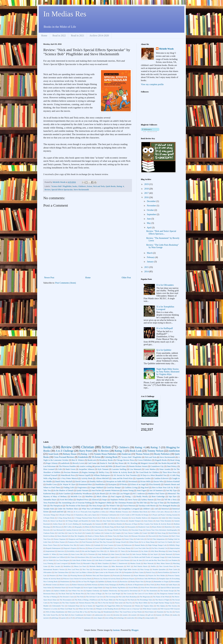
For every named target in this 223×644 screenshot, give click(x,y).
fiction (90, 186)
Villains (137, 606)
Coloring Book (111, 457)
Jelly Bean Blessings (158, 551)
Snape (104, 500)
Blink (87, 527)
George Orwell (121, 542)
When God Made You (68, 609)
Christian (87, 447)
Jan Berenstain (133, 551)
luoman (116, 630)
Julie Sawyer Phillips (140, 554)
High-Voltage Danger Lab (157, 545)
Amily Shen (95, 521)
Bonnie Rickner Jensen (138, 466)
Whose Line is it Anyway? (130, 609)
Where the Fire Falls (86, 609)
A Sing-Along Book (64, 518)
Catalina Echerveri (72, 530)
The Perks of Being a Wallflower (86, 600)
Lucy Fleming (48, 563)
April (149, 228)
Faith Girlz (140, 539)
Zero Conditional (77, 615)
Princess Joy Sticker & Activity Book (107, 579)
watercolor (131, 618)
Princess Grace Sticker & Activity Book (77, 579)
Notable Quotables (159, 569)
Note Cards (173, 569)
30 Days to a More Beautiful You (153, 475)
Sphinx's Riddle (60, 591)
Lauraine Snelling (119, 469)
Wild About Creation (150, 609)
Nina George (145, 569)
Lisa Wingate (125, 494)
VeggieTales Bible (114, 606)
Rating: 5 (155, 447)
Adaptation (155, 518)
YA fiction (96, 457)
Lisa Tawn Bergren (62, 560)
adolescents (99, 615)
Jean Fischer (96, 490)
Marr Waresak (149, 563)
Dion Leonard (49, 469)
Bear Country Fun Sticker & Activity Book (155, 524)
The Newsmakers (66, 600)
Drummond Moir (85, 484)
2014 (147, 272)
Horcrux (82, 548)
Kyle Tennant (103, 469)
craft (156, 509)
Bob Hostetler (97, 527)
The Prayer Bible (107, 600)
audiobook (65, 463)
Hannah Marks (140, 545)
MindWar (89, 497)
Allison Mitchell (102, 478)
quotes (64, 618)
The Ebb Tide (141, 503)
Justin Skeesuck (167, 554)
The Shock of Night (162, 600)
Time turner (119, 603)
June (149, 219)
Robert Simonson (78, 585)
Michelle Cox (76, 497)
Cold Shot (61, 533)
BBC (106, 524)
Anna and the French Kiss (122, 478)
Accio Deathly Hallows (139, 518)
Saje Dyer (173, 497)
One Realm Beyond (166, 463)
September (152, 214)
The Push (131, 600)
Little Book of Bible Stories (82, 560)
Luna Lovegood (62, 563)
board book (53, 454)
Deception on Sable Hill (116, 481)
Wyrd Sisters (149, 612)
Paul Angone (116, 497)
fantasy (142, 615)
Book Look (136, 451)
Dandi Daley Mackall (64, 481)
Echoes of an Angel (138, 484)
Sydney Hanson (147, 500)
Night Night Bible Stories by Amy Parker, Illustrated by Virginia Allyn (168, 372)
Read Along (175, 460)
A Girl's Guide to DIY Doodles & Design (134, 515)
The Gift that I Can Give (94, 597)
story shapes (98, 618)
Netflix (153, 566)
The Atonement (152, 591)
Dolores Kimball (173, 481)
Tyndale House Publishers (105, 454)
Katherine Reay (49, 494)
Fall (148, 539)
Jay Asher (144, 551)
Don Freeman (164, 536)
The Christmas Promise (124, 503)
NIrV (129, 566)
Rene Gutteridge (158, 497)
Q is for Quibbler (164, 350)
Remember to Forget (161, 581)
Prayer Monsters (139, 575)
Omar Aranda (165, 469)
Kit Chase (71, 557)
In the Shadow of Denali (64, 490)
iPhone (167, 615)
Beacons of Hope (131, 524)
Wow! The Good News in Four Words (128, 612)
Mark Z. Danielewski (120, 563)
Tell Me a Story (171, 500)
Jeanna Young (128, 490)
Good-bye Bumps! (114, 488)
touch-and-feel (58, 512)
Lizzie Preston (125, 560)
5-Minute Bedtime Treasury (118, 512)
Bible (110, 466)
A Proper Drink (49, 518)
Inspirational (50, 551)
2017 (147, 193)
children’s (147, 509)
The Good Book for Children (147, 472)
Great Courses (108, 545)
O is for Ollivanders (165, 285)
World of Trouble (111, 509)
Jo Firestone (91, 554)
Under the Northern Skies (68, 509)
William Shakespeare (102, 475)
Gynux (119, 545)
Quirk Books (111, 186)
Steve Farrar (133, 500)
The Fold (80, 597)
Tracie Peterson (129, 506)
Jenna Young (173, 551)
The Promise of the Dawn (76, 506)
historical (165, 509)
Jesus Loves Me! (77, 554)
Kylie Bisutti (100, 494)
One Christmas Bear (61, 572)
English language (106, 539)
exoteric (134, 615)
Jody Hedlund (103, 554)
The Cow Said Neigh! (113, 594)
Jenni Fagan (141, 490)
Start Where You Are (76, 591)
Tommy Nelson (155, 451)
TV (142, 591)
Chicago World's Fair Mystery (118, 530)
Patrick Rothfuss (164, 572)
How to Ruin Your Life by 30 (164, 488)
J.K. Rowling (132, 463)
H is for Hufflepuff (165, 328)
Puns (74, 581)
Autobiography (87, 524)
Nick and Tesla (99, 186)
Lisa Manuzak (135, 469)
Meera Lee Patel (80, 566)
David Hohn (173, 533)
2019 (147, 184)
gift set (151, 615)
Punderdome (65, 581)
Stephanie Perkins (117, 500)
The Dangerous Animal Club (167, 594)
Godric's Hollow (85, 545)
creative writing (86, 466)
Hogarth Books (161, 460)
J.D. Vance (121, 551)
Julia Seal (126, 554)
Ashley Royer (58, 524)
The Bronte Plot (78, 594)
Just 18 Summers (156, 490)
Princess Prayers (129, 579)
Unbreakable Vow (58, 606)
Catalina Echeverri (161, 478)
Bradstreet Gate (144, 527)
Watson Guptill (84, 475)
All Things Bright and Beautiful (77, 521)
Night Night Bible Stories (128, 569)
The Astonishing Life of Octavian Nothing (75, 503)
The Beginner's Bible (103, 503)
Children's (82, 186)
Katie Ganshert (65, 494)
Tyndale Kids (49, 509)
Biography (78, 527)
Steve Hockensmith (81, 190)
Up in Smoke (88, 606)
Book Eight (121, 527)
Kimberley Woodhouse (83, 494)
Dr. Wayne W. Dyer (68, 484)
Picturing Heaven (77, 575)
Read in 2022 (59, 36)
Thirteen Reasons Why (87, 603)
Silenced (95, 500)
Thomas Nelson (142, 454)
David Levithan (49, 536)
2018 (147, 189)
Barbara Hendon (116, 524)
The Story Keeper (96, 506)
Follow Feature (60, 542)
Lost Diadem (173, 560)
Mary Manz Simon (163, 563)
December (152, 201)
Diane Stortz (124, 536)
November (152, 206)
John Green (115, 554)
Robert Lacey (64, 585)
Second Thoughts (74, 588)
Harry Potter (86, 451)
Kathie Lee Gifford (58, 557)
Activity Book (87, 478)
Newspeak (96, 569)
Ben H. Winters (78, 460)
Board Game (121, 466)
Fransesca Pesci (73, 542)
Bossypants (131, 527)
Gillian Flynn (134, 542)
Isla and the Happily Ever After (93, 551)
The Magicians (145, 597)
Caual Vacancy (99, 530)
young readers (150, 618)
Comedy (88, 533)
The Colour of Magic (94, 594)
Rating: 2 (85, 454)
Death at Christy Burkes (96, 536)
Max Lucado (56, 566)
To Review (103, 451)
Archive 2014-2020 (99, 36)
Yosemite (160, 612)
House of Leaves (94, 548)
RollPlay (122, 585)
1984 (69, 512)
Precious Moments (71, 472)
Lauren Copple (110, 557)
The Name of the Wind (161, 597)
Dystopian (112, 484)
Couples (118, 533)
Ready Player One (137, 581)
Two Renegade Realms (168, 506)
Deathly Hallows (96, 481)
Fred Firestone (87, 542)
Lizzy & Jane (137, 560)
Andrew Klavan (120, 521)
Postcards (116, 575)
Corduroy (97, 533)
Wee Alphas (161, 606)
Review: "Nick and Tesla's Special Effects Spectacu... (161, 232)
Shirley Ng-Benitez (119, 588)
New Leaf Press (73, 569)
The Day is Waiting (50, 597)
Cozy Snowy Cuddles (131, 533)
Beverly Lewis (78, 463)
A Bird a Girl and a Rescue (160, 512)
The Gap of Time (157, 503)
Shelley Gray (104, 472)
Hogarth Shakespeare (53, 548)
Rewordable (175, 581)
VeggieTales (100, 606)
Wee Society (173, 606)
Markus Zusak (135, 563)
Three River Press (170, 472)
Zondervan (126, 454)
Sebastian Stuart (60, 588)
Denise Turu (112, 536)
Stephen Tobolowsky (110, 591)
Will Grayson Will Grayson (170, 609)
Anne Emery (148, 521)
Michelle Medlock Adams (99, 566)
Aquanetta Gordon (143, 478)
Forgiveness (82, 488)
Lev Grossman (123, 557)
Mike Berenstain (117, 566)
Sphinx (48, 591)
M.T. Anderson (139, 494)
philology (55, 618)
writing (140, 618)
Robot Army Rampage (108, 585)
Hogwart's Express (70, 548)
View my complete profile (152, 84)
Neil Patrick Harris (141, 566)
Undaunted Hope (74, 606)
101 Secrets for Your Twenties (125, 475)
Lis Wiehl (49, 560)
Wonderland (108, 612)
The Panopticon (56, 506)
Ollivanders (47, 572)
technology (120, 618)
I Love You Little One (141, 548)
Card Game (92, 463)
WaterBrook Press (68, 475)
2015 (147, 267)
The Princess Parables (67, 466)
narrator (46, 618)
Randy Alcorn (112, 581)
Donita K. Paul (106, 463)
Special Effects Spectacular (62, 190)
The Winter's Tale (113, 506)
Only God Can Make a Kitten (82, 572)
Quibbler (101, 581)
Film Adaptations (159, 539)
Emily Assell (92, 539)
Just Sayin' (154, 554)
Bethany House (70, 454)
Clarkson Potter (49, 533)
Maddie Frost (75, 563)
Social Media (133, 588)
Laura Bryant (97, 557)
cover (108, 615)
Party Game (139, 572)
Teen (159, 500)
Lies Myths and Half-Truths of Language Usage (148, 557)
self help (78, 618)
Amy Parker (107, 521)
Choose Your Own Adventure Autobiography (161, 530)
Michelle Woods (166, 49)
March (150, 253)
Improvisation (175, 548)
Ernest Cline (129, 539)
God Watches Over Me (68, 545)
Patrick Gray (151, 572)
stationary (87, 618)
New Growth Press (166, 566)
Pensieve (53, 575)
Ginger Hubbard (97, 488)
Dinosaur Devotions (138, 536)
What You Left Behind (91, 509)
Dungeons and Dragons (77, 539)
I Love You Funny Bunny (122, 548)
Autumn (98, 524)
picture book (100, 466)
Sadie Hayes (173, 585)
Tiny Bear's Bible (141, 603)
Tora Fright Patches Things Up (161, 603)
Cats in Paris (86, 530)
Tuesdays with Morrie (147, 506)
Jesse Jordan (64, 554)
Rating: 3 (119, 451)
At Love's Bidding (72, 524)
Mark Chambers (103, 563)
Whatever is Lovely (50, 609)
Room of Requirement (136, 585)
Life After (112, 494)
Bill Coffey (68, 527)
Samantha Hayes (50, 500)
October (151, 210)
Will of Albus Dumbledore (55, 612)
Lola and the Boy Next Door (155, 560)
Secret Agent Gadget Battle (93, 588)
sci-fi (70, 618)
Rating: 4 (120, 186)
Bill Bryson (57, 527)
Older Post (126, 278)
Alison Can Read (56, 521)
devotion (116, 615)
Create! (145, 533)
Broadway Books (106, 460)
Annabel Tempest (135, 521)
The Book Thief (64, 594)
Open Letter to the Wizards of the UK (108, 572)
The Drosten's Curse (67, 597)
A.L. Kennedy (123, 518)
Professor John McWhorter (147, 579)
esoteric (125, 615)
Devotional (133, 481)
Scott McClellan (66, 500)
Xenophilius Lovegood (130, 509)
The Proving (120, 600)
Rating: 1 (129, 497)
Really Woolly (142, 497)
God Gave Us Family (165, 542)
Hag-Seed (145, 488)
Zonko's (89, 615)
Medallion (67, 566)
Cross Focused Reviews (64, 457)
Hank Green (70, 469)
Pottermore (127, 575)
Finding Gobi (69, 488)
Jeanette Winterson (112, 490)
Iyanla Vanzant (82, 490)
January (150, 262)
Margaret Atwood (148, 463)
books (75, 186)
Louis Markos (150, 469)
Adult (163, 518)
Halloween (128, 545)
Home (44, 36)
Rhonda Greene (51, 585)
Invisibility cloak (73, 551)
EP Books (123, 484)
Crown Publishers (144, 460)
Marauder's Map (89, 563)
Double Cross (51, 484)
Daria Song (161, 533)
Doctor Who (159, 481)
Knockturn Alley (83, 557)
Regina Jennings (89, 472)
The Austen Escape (167, 591)
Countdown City (157, 466)
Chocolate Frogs (137, 530)
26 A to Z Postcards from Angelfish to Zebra (90, 512)
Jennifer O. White (50, 554)
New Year (86, 569)
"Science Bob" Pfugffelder (61, 186)
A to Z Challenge (64, 451)
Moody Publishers (162, 454)
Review (48, 190)
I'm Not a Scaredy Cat (159, 548)
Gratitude (97, 545)
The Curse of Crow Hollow (144, 594)
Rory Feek (150, 585)
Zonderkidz (83, 457)
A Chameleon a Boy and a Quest (85, 515)
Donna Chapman (60, 539)
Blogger (135, 630)
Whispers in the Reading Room (107, 609)
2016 (147, 197)
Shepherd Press (82, 500)
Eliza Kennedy (155, 484)
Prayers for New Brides (157, 575)
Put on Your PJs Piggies (87, 581)
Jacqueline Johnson (86, 469)
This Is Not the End (105, 603)
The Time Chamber (69, 603)
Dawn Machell (62, 536)
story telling (109, 618)
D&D (152, 533)
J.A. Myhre (111, 551)
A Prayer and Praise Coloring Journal (164, 515)
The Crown (127, 594)
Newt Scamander (109, 569)
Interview (61, 551)
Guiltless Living (131, 488)
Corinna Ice (108, 533)
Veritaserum (127, 606)
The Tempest (55, 603)
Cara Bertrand (58, 530)
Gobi (60, 469)
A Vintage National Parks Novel (86, 518)
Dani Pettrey (172, 466)
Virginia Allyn (148, 606)
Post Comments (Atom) (66, 283)
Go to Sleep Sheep (148, 542)
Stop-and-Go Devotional (129, 591)
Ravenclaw (124, 581)
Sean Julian (47, 588)
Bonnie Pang (109, 527)
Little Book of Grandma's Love (106, 560)
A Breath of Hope (65, 515)
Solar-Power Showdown (149, 588)
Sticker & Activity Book (122, 472)
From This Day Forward (104, 542)
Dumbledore (100, 484)
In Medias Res (65, 14)
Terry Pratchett (49, 503)
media (175, 615)
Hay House (119, 463)
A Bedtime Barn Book (139, 512)
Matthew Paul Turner (156, 494)
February (151, 257)
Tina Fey (129, 603)
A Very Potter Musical (69, 478)
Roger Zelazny (52, 463)
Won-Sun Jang (95, 612)
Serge (107, 588)
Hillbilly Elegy (174, 545)
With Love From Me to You (78, 612)
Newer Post (49, 278)
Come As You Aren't (75, 533)
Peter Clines (63, 575)
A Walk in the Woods (108, 518)
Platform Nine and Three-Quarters (98, 575)
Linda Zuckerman (173, 557)
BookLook (92, 460)
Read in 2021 (78, 36)
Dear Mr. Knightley (78, 536)
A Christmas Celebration (108, 515)
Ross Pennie (161, 585)
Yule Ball (64, 615)
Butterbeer (168, 527)
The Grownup (111, 597)
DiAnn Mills (145, 481)
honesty (159, 615)
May (149, 223)
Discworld (152, 536)
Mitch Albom (102, 497)
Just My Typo (172, 490)
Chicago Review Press (125, 460)
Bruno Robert (157, 527)
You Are (169, 612)
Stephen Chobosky (93, 591)
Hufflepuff (106, 548)
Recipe (149, 581)
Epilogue (118, 539)
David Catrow (81, 481)
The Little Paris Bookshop (128, 597)
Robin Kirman (92, 585)
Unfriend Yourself (50, 475)
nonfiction (174, 451)
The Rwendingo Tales (145, 600)
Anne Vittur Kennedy (164, 521)
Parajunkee (128, 572)
